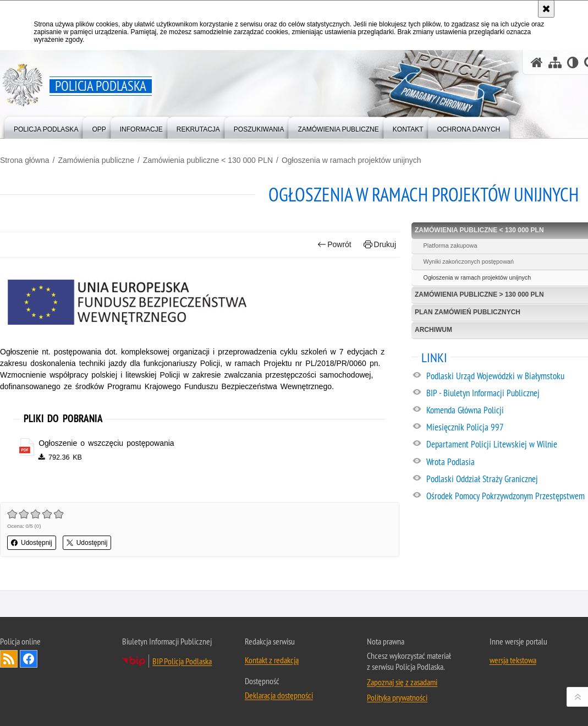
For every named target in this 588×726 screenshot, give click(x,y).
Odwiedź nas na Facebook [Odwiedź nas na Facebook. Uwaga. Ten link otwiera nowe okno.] (29, 659)
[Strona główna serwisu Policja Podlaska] (537, 62)
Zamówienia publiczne (96, 160)
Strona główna (25, 160)
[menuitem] (46, 127)
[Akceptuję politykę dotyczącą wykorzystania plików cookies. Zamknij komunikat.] (546, 9)
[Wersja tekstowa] (573, 62)
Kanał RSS (9, 659)
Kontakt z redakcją (272, 660)
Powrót (334, 245)
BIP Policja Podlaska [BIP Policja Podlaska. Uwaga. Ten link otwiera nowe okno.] (182, 661)
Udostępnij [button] (32, 543)
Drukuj (380, 245)
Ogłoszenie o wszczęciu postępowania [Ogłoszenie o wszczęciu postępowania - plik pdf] (106, 443)
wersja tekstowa (513, 660)
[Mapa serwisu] (555, 62)
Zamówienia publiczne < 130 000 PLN (208, 160)
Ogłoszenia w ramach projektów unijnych (351, 160)
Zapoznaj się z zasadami (402, 682)
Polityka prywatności (397, 697)
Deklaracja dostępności (279, 695)
